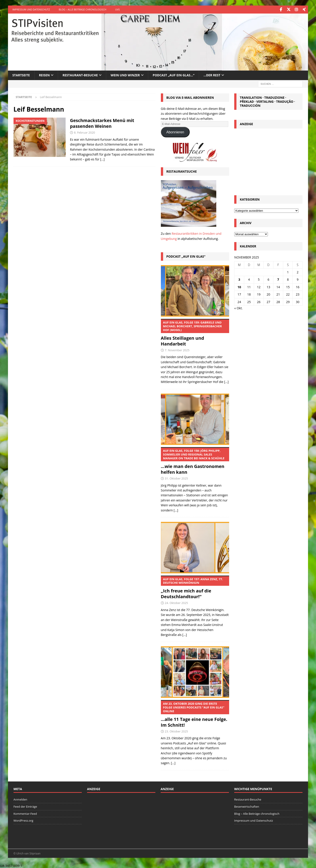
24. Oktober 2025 (177, 603)
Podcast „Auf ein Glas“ (186, 256)
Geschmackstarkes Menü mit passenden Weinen (102, 123)
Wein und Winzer (125, 75)
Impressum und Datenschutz (31, 9)
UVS (118, 9)
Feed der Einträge (25, 806)
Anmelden (20, 799)
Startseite (21, 75)
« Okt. (238, 308)
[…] (102, 159)
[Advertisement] (268, 160)
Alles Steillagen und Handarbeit (195, 333)
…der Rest (212, 75)
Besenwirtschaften (247, 806)
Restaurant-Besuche (80, 75)
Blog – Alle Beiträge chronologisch (83, 9)
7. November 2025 (177, 350)
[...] (226, 382)
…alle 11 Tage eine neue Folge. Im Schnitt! (195, 714)
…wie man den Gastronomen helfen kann (195, 461)
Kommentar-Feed (25, 813)
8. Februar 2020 (85, 132)
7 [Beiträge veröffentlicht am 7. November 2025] (278, 279)
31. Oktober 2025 (177, 478)
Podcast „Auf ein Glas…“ (174, 75)
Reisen (44, 75)
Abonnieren (175, 132)
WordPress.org (23, 820)
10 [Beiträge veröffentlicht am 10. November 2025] (239, 287)
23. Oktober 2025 (177, 731)
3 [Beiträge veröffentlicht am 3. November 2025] (239, 279)
